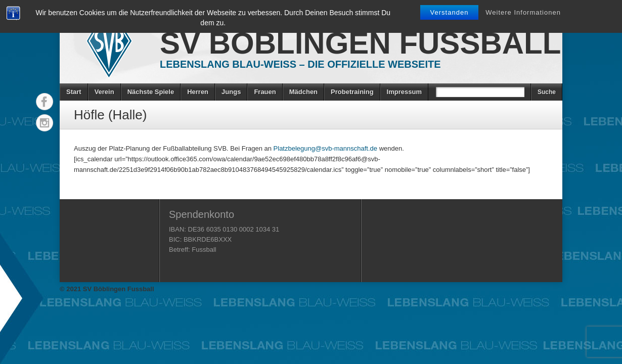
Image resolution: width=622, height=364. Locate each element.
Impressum (404, 92)
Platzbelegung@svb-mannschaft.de (325, 148)
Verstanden (450, 12)
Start (74, 92)
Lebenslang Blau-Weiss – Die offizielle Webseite (300, 64)
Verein (104, 92)
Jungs (231, 92)
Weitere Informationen (523, 12)
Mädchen (303, 92)
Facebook (45, 102)
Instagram (45, 123)
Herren (198, 92)
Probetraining (352, 92)
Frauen (265, 92)
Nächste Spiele (151, 92)
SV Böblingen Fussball (360, 43)
